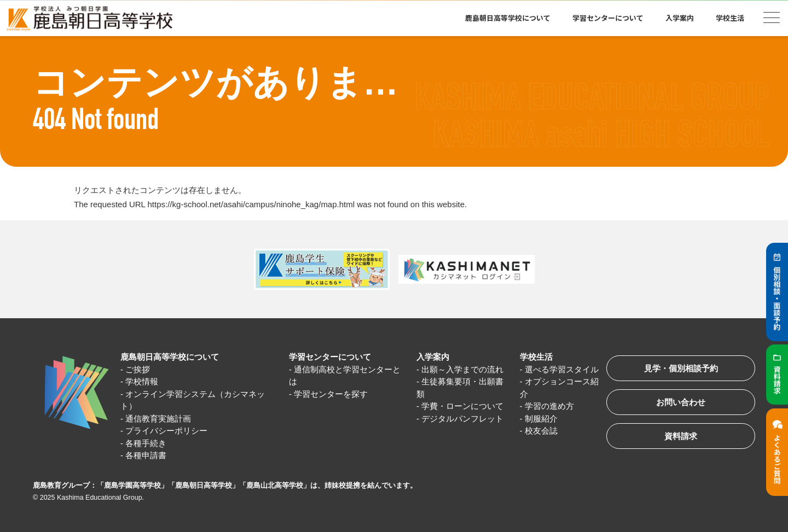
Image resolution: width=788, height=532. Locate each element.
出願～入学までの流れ (462, 369)
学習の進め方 (549, 406)
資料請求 (681, 436)
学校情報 (142, 381)
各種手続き (146, 443)
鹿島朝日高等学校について (508, 18)
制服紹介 (541, 419)
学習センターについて (608, 18)
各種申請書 (146, 455)
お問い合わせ (681, 402)
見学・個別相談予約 (681, 368)
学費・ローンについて (462, 406)
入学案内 (680, 18)
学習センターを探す (331, 394)
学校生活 (730, 18)
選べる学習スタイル (562, 369)
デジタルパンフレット (462, 419)
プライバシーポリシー (166, 431)
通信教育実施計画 (158, 419)
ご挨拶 (138, 369)
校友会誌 (541, 431)
